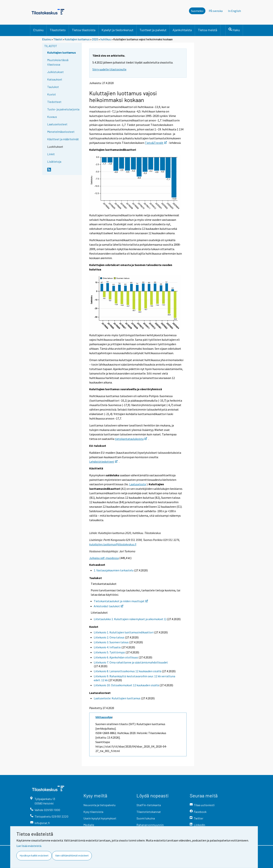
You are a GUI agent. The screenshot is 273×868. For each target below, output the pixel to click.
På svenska (216, 11)
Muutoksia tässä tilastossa (58, 62)
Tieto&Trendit (156, 143)
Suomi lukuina (146, 818)
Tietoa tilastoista (84, 30)
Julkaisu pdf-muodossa (104, 558)
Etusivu (38, 30)
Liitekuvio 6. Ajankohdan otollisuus (116, 657)
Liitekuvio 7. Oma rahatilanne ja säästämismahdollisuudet (131, 662)
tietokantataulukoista (131, 439)
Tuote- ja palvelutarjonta (63, 109)
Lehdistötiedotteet (103, 462)
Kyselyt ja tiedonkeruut (117, 30)
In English (234, 11)
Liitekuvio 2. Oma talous (109, 637)
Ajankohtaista (182, 30)
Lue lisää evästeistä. (29, 846)
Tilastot (58, 39)
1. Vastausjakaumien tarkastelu (114, 570)
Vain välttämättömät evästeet (72, 855)
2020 (95, 39)
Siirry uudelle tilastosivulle (109, 69)
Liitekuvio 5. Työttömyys (109, 652)
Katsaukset (55, 79)
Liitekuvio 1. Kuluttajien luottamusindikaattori (124, 632)
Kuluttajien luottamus (77, 39)
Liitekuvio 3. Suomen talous (111, 642)
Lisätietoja (54, 161)
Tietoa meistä (208, 30)
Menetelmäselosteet (61, 132)
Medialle (89, 825)
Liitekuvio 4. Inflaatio (107, 647)
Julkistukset (55, 72)
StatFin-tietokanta (149, 805)
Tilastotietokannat (149, 812)
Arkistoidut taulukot (108, 606)
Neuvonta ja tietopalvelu (100, 805)
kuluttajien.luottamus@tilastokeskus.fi (113, 544)
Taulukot (53, 87)
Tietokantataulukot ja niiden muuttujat (121, 601)
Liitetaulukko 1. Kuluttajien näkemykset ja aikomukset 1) (130, 619)
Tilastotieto (58, 30)
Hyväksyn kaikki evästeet (34, 855)
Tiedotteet (54, 102)
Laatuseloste (138, 484)
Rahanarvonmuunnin (150, 825)
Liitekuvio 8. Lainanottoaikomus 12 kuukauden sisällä (128, 671)
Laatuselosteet (57, 124)
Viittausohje (104, 717)
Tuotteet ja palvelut (153, 30)
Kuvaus (52, 117)
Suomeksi (197, 11)
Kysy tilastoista (93, 812)
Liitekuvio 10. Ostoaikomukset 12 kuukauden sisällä (126, 685)
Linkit (51, 154)
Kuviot (52, 94)
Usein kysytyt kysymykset (100, 818)
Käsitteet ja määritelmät (63, 139)
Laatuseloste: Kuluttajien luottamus (117, 698)
